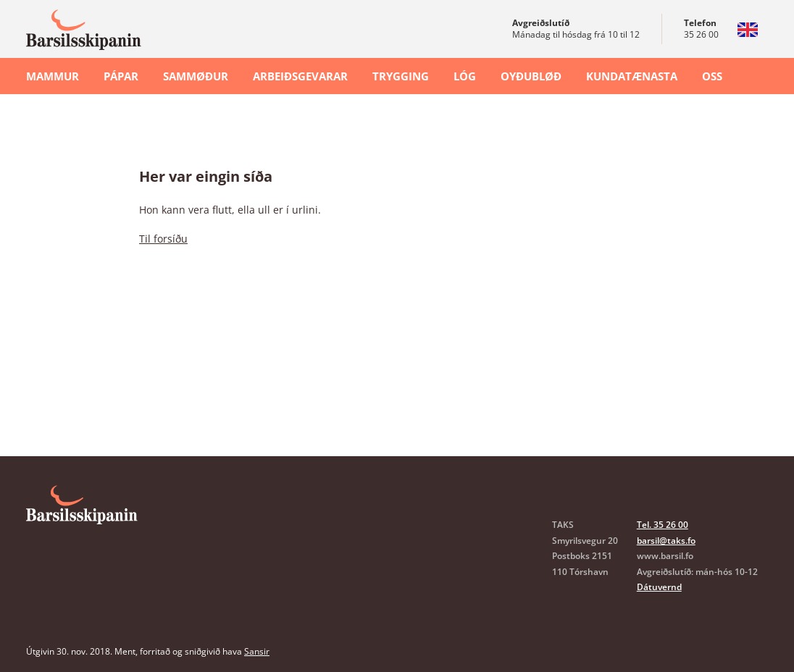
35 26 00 (701, 34)
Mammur (53, 76)
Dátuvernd (659, 587)
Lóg (465, 76)
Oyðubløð (531, 76)
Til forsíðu (163, 239)
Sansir (257, 651)
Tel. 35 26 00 (663, 525)
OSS (712, 76)
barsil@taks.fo (666, 541)
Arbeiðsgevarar (300, 76)
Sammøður (196, 76)
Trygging (401, 76)
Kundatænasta (632, 76)
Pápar (121, 76)
